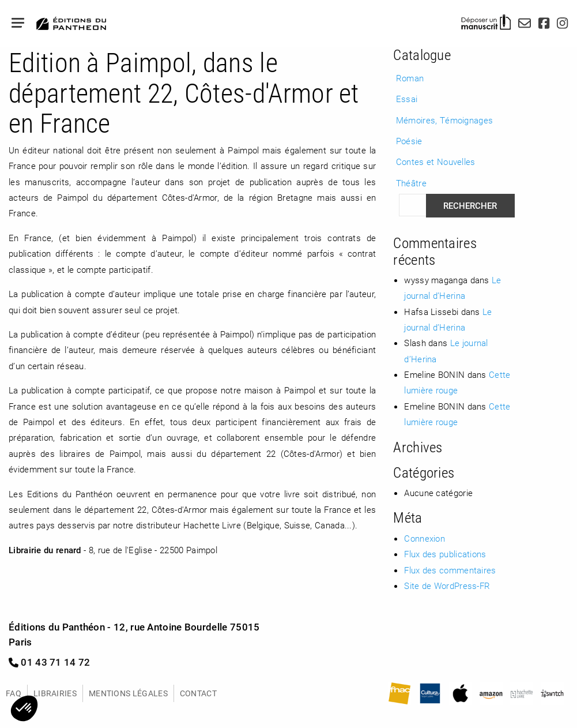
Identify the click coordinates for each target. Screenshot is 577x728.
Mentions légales (128, 693)
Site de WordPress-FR (447, 586)
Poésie (409, 141)
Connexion (425, 538)
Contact (198, 693)
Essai (407, 99)
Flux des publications (445, 554)
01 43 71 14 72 (50, 662)
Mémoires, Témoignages (444, 120)
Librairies (55, 693)
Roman (410, 78)
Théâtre (411, 183)
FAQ (14, 693)
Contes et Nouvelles (436, 162)
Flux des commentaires (450, 570)
